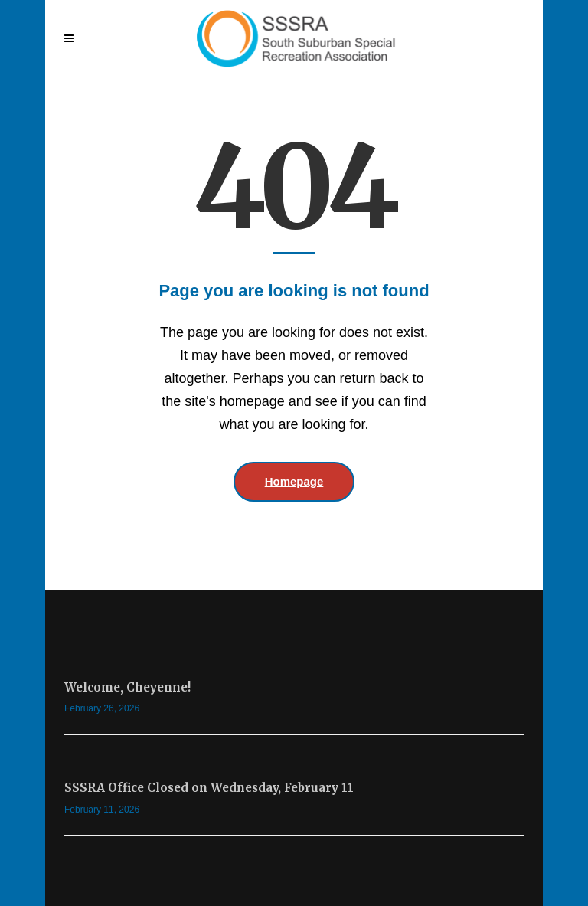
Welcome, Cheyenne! (127, 687)
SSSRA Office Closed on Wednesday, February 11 (209, 788)
